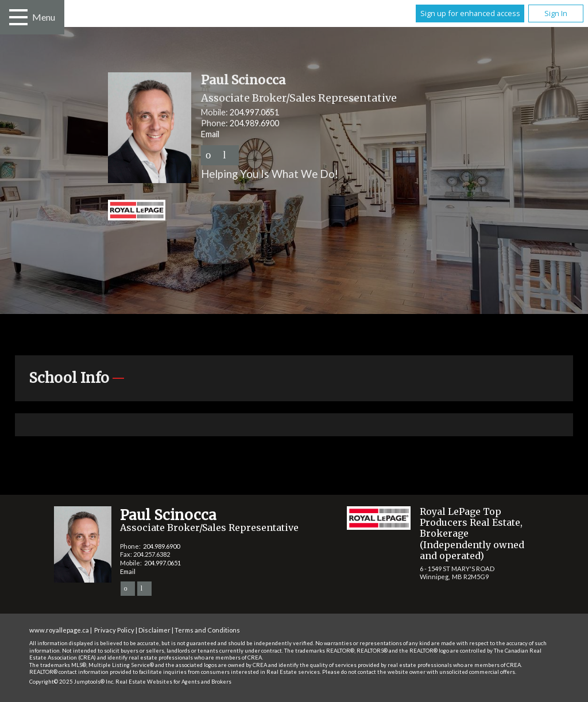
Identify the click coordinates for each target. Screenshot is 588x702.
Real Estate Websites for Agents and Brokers (173, 682)
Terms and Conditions (207, 630)
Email (210, 134)
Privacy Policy (114, 630)
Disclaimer (154, 630)
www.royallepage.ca (59, 630)
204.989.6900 (254, 123)
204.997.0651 (254, 112)
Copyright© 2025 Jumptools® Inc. (72, 682)
